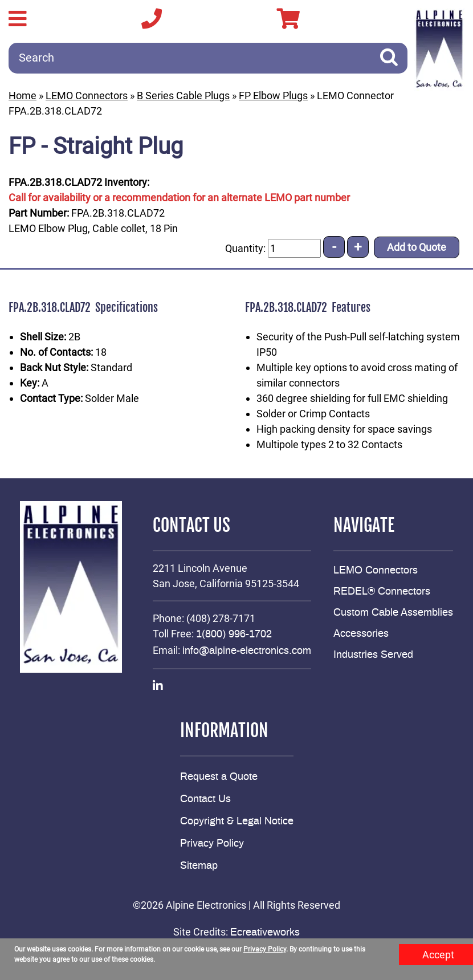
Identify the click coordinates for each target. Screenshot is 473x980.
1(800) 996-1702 (234, 635)
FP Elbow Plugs (273, 95)
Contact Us (205, 799)
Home (23, 95)
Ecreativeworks (265, 933)
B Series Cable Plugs (183, 95)
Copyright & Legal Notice (237, 822)
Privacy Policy (212, 844)
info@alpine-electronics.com (247, 651)
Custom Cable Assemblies (393, 613)
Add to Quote (417, 247)
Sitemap (199, 866)
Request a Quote (219, 777)
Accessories (361, 634)
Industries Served (373, 655)
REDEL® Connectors (382, 592)
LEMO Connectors (87, 95)
